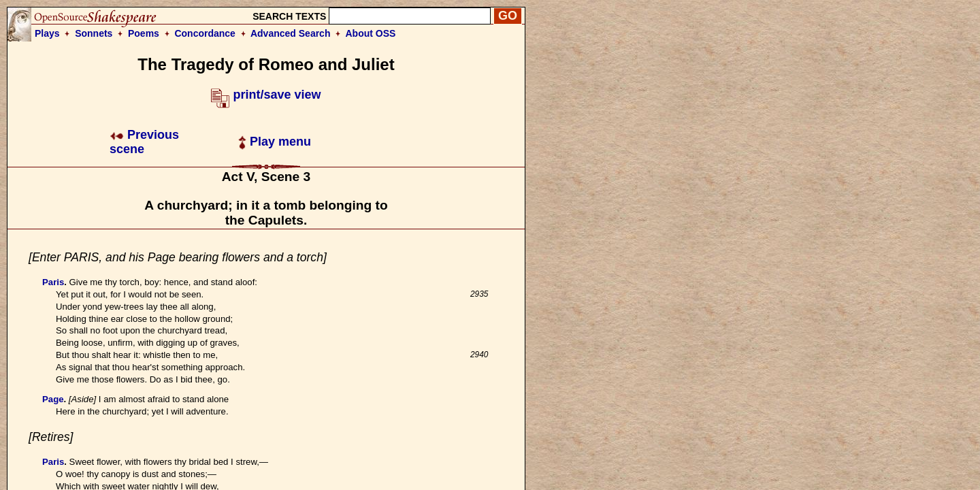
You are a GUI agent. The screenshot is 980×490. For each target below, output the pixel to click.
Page (53, 399)
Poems (144, 33)
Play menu (275, 142)
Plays (47, 33)
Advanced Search (291, 33)
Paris (53, 282)
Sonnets (94, 33)
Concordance (205, 33)
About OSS (371, 33)
